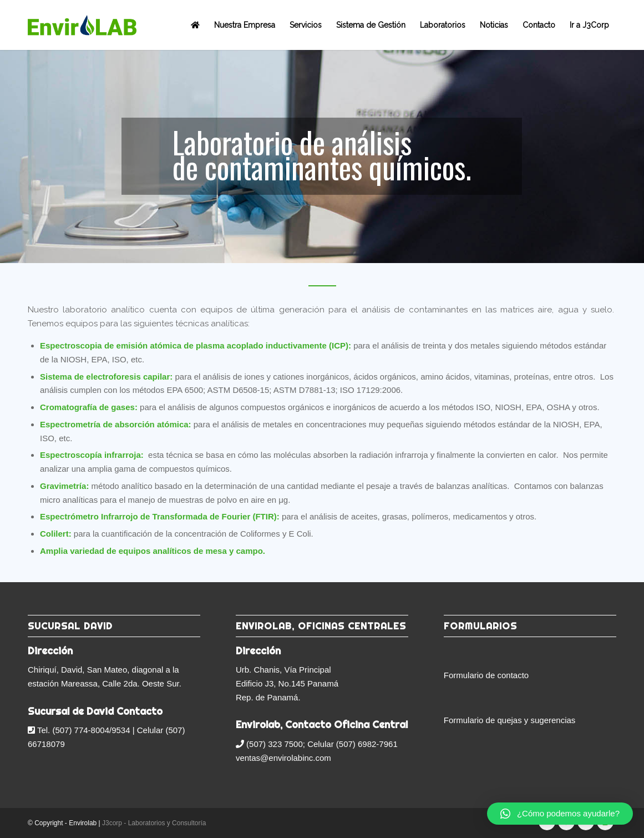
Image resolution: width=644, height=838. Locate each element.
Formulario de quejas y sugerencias (510, 720)
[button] (560, 814)
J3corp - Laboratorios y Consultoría (154, 823)
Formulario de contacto (486, 675)
